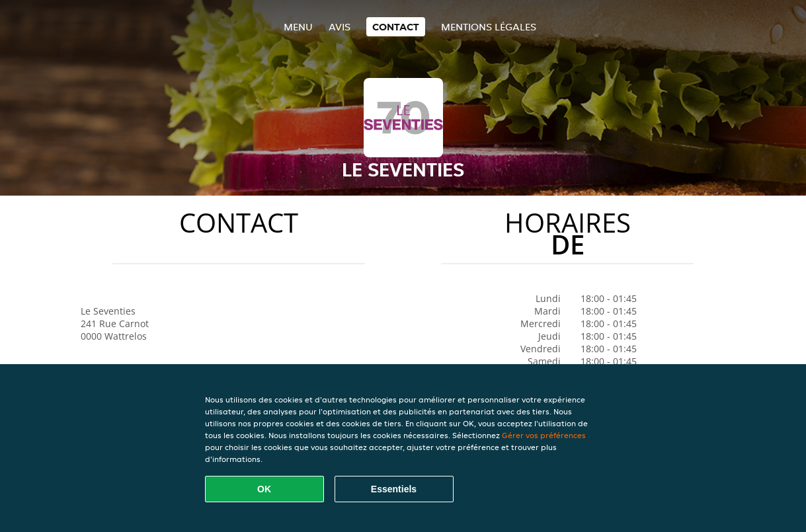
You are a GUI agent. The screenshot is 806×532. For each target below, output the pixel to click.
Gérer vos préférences (544, 435)
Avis (340, 27)
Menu (298, 27)
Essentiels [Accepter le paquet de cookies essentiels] (394, 489)
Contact (396, 27)
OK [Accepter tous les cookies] (264, 489)
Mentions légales (489, 27)
